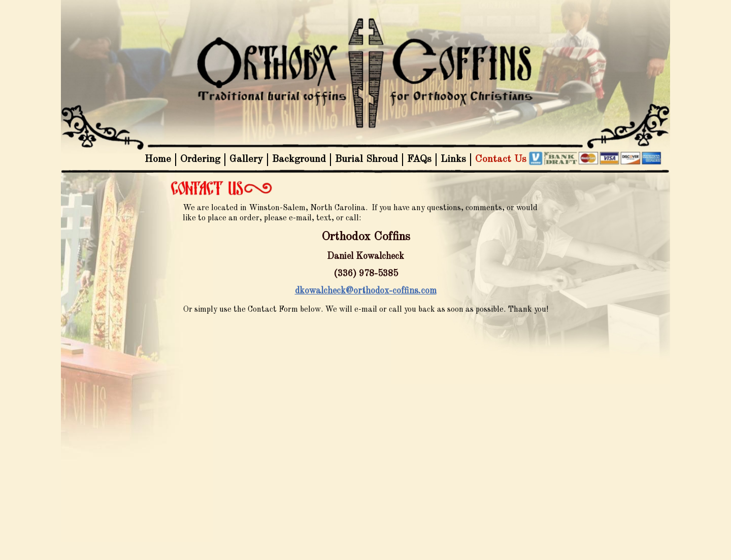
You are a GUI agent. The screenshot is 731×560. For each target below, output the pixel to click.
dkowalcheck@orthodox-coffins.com (366, 291)
